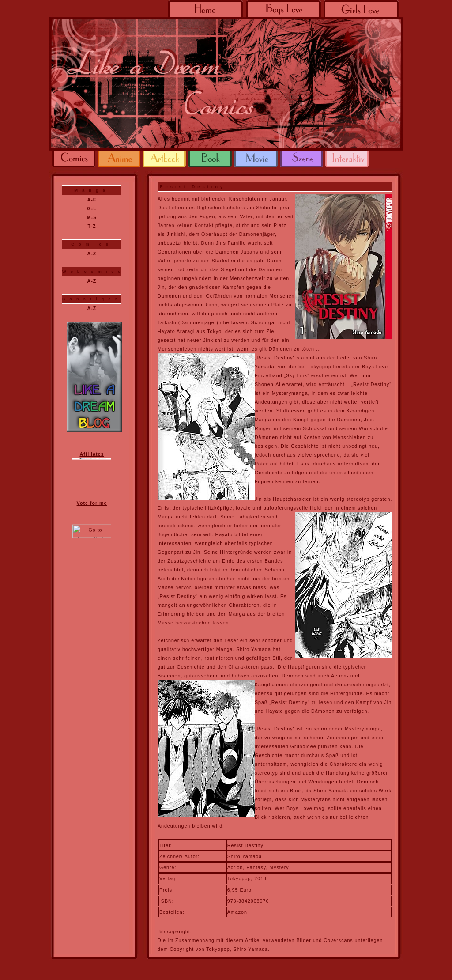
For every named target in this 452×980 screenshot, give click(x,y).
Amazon (237, 912)
